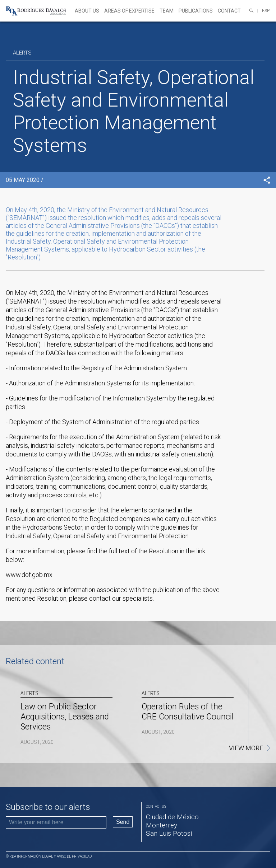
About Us (87, 11)
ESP (266, 11)
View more (246, 748)
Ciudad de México (172, 817)
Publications (196, 11)
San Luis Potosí (169, 833)
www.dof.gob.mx (29, 575)
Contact (229, 11)
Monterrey (162, 825)
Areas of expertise (129, 11)
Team (167, 11)
